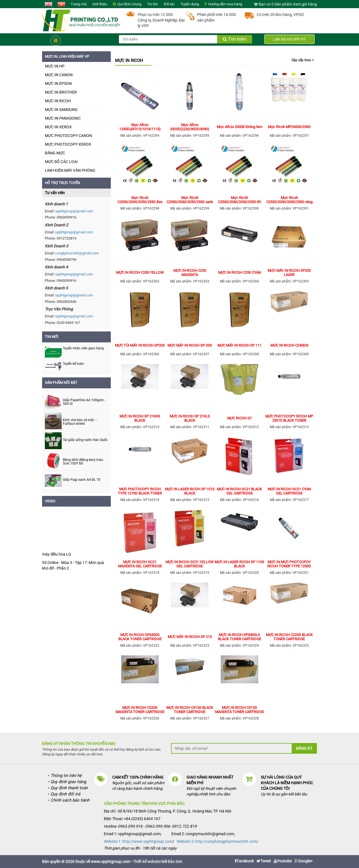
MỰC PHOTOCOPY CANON (68, 136)
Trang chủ (79, 4)
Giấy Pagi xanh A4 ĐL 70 (82, 480)
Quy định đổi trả (65, 794)
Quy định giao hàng (68, 782)
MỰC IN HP (55, 66)
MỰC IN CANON (59, 75)
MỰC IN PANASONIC (63, 118)
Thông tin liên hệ (66, 776)
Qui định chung (129, 4)
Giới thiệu (100, 4)
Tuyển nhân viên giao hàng (83, 348)
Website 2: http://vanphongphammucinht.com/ (218, 841)
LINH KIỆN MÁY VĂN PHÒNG (70, 170)
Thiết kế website (147, 862)
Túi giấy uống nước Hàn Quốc (85, 440)
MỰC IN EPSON (58, 83)
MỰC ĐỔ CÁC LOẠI (61, 162)
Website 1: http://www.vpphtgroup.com (138, 841)
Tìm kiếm (235, 39)
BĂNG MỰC (55, 153)
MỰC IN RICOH (58, 101)
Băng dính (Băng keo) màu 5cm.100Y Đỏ (83, 462)
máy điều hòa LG (57, 554)
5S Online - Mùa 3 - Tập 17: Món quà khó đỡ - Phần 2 (73, 565)
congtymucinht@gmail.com (77, 253)
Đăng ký (304, 748)
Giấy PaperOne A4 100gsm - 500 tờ (84, 402)
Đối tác (169, 4)
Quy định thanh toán (69, 788)
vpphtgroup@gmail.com (74, 211)
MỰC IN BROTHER (61, 92)
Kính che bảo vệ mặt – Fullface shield (80, 422)
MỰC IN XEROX (58, 127)
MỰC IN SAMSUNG (61, 110)
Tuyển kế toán (73, 364)
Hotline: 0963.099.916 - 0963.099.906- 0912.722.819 (150, 826)
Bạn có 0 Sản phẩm (275, 4)
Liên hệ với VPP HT (289, 39)
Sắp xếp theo (303, 60)
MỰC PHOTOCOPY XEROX (68, 144)
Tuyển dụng (190, 4)
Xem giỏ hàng (305, 4)
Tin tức (153, 4)
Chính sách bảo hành (70, 800)
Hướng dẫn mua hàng (225, 4)
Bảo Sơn (175, 862)
